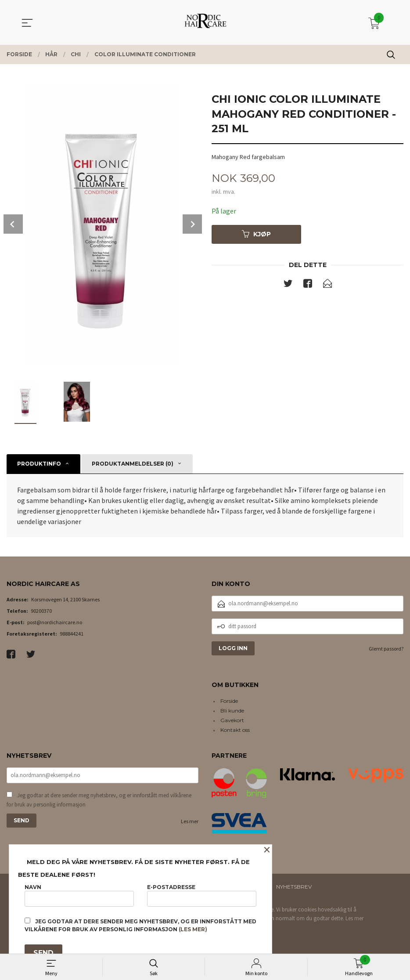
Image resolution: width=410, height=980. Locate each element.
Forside (229, 701)
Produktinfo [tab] (39, 464)
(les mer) (193, 929)
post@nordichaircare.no (55, 622)
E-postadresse (202, 895)
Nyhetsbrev (294, 887)
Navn (79, 895)
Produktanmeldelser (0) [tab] (133, 464)
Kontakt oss (235, 730)
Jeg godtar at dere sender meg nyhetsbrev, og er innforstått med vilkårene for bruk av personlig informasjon (99, 800)
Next (192, 224)
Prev (13, 224)
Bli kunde (232, 711)
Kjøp (256, 234)
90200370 (41, 611)
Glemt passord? (386, 649)
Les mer (190, 821)
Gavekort (232, 720)
